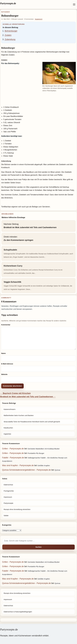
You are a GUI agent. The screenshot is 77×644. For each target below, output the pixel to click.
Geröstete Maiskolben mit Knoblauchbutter (44, 449)
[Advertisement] (38, 99)
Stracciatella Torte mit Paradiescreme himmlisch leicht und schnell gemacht (32, 422)
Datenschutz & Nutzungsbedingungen (18, 612)
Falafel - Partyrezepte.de (13, 458)
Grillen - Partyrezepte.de (13, 449)
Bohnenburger (11, 31)
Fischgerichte (9, 491)
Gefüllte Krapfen (44, 465)
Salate (6, 515)
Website (4, 374)
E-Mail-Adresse (7, 364)
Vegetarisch (39, 19)
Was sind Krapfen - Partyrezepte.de (18, 465)
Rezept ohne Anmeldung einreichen (17, 509)
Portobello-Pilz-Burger (36, 453)
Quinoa (57, 470)
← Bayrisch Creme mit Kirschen (15, 393)
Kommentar (6, 325)
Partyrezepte (8, 503)
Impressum (8, 497)
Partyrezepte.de (8, 3)
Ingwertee (7, 434)
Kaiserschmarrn (10, 409)
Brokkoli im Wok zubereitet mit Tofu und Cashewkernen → (28, 397)
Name (3, 353)
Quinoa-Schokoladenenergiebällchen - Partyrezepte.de (26, 470)
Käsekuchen (8, 428)
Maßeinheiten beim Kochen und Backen (19, 415)
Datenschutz (8, 485)
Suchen (38, 547)
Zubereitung (10, 39)
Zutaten (8, 35)
